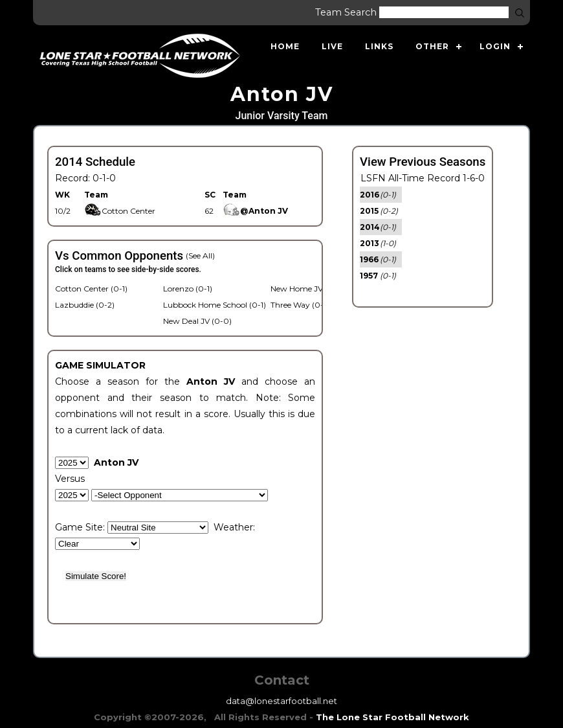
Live (332, 46)
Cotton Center (120, 211)
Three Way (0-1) (300, 305)
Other (432, 46)
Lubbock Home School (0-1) (215, 305)
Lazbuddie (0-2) (85, 305)
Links (379, 46)
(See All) (200, 256)
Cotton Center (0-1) (91, 289)
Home (285, 46)
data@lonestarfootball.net (281, 701)
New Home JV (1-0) (306, 289)
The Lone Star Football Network (392, 717)
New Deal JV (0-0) (197, 321)
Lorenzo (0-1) (188, 289)
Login (495, 46)
